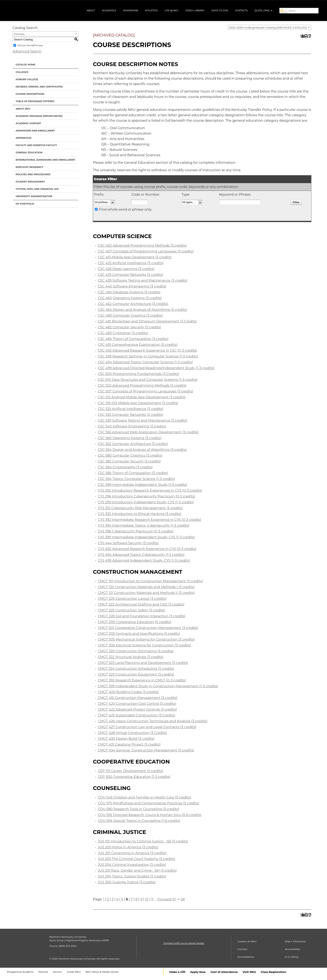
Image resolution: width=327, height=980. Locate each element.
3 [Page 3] (113, 899)
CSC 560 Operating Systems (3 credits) (130, 438)
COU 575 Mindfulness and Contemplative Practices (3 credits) (149, 803)
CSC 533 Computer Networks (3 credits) (130, 415)
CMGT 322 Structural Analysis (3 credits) (131, 657)
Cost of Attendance (224, 972)
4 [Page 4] (118, 899)
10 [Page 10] (147, 899)
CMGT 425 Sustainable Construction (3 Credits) (136, 715)
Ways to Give (220, 10)
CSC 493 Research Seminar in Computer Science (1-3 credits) (148, 356)
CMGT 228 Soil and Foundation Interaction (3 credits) (142, 616)
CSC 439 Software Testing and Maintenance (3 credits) (143, 281)
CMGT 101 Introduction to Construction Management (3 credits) (150, 581)
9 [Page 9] (141, 899)
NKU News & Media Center (102, 972)
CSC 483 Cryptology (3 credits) (123, 333)
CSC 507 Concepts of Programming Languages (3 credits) (146, 391)
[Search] (284, 11)
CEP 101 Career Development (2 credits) (130, 771)
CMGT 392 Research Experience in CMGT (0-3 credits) (142, 680)
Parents (43, 972)
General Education (29, 152)
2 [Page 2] (108, 899)
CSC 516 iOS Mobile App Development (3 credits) (138, 403)
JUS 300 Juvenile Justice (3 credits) (127, 882)
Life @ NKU (172, 10)
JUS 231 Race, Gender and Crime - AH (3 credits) (137, 871)
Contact (242, 949)
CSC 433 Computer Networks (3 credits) (131, 275)
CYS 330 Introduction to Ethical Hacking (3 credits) (140, 514)
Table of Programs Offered (35, 101)
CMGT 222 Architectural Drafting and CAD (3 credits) (141, 604)
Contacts (241, 10)
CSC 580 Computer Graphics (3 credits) (130, 456)
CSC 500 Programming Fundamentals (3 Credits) (138, 374)
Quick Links (263, 10)
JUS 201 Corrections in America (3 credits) (132, 853)
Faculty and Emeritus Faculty (36, 145)
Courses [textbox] (19, 34)
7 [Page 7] (132, 899)
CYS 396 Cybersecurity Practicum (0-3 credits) (136, 531)
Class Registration (273, 972)
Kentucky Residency (30, 167)
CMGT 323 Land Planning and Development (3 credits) (143, 663)
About (91, 10)
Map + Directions (295, 941)
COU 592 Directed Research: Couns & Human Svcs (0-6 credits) (150, 815)
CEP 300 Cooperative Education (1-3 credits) (134, 777)
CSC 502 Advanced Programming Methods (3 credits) (142, 386)
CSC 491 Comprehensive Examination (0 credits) (138, 345)
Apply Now (198, 972)
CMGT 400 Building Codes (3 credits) (128, 692)
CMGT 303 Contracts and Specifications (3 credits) (139, 634)
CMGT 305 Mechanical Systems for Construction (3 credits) (146, 639)
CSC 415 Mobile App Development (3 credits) (135, 257)
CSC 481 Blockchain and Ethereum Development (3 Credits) (147, 321)
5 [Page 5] (122, 899)
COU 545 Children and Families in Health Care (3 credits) (145, 797)
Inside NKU (74, 972)
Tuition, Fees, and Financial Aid (37, 189)
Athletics (151, 10)
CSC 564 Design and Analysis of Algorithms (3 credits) (142, 450)
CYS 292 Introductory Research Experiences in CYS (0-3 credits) (150, 491)
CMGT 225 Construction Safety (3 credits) (131, 610)
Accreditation (246, 957)
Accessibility (292, 949)
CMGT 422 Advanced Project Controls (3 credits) (137, 709)
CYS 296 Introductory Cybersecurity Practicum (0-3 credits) (147, 496)
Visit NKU (249, 972)
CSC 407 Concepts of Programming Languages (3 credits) (146, 251)
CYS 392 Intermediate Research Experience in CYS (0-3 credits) (150, 520)
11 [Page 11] (152, 899)
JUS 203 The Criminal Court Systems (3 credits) (136, 859)
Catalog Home (25, 65)
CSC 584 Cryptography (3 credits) (125, 467)
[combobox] (269, 27)
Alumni (57, 972)
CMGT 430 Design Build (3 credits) (126, 739)
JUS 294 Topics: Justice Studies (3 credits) (132, 876)
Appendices (24, 138)
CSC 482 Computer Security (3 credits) (129, 327)
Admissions (131, 10)
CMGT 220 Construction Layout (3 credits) (132, 599)
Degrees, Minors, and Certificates (39, 87)
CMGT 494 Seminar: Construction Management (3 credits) (146, 750)
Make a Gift (177, 972)
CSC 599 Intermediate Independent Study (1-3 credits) (142, 485)
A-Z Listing (292, 957)
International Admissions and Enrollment (45, 160)
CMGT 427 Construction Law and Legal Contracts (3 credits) (147, 727)
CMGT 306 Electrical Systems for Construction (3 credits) (144, 645)
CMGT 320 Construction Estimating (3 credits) (136, 651)
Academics (109, 10)
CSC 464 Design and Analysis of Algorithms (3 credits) (142, 310)
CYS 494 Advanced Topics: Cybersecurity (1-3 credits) (141, 555)
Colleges (22, 72)
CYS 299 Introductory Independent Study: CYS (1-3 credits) (146, 502)
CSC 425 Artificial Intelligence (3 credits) (131, 263)
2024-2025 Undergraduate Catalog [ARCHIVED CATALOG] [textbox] (268, 27)
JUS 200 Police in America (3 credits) (128, 847)
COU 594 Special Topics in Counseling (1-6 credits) (139, 821)
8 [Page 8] (136, 899)
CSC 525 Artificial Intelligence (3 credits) (131, 409)
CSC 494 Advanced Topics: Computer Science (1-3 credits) (145, 362)
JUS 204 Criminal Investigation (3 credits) (132, 865)
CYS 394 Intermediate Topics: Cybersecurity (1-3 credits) (144, 526)
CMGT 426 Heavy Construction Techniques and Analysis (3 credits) (153, 721)
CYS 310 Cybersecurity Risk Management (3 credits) (140, 508)
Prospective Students (20, 972)
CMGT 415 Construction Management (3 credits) (138, 698)
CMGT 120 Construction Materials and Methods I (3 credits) (146, 587)
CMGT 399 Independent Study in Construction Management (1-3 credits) (158, 686)
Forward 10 (167, 899)
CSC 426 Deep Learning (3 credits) (126, 269)
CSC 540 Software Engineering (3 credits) (132, 426)
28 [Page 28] (183, 899)
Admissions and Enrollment (35, 131)
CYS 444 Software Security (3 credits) (128, 543)
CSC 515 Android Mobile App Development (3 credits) (142, 397)
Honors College (27, 79)
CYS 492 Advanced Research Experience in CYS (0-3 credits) (147, 549)
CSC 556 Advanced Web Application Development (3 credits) (148, 432)
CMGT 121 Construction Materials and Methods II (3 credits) (146, 593)
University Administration (34, 196)
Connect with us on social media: (184, 943)
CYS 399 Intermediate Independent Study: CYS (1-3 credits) (146, 537)
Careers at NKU (247, 941)
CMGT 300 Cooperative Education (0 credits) (135, 622)
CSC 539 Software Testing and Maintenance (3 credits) (143, 421)
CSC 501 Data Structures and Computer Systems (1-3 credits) (148, 380)
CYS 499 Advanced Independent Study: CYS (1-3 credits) (144, 561)
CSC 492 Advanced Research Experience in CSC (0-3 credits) (147, 351)
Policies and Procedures (33, 174)
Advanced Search (27, 51)
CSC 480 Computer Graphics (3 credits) (130, 316)
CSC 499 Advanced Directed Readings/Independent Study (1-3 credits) (156, 368)
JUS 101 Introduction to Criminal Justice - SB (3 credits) (143, 841)
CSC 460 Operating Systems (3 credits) (130, 298)
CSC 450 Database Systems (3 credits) (129, 292)
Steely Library (195, 10)
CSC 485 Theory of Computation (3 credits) (133, 339)
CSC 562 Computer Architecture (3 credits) (133, 444)
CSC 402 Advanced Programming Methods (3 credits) (142, 246)
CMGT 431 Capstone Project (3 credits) (129, 744)
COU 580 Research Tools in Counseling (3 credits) (138, 809)
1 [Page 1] (104, 899)
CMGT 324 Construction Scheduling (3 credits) (136, 669)
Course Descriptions (30, 94)
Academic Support (28, 123)
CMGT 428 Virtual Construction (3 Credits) (132, 733)
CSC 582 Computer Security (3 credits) (129, 461)
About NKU (23, 109)
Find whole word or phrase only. (126, 209)
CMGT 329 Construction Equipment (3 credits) (136, 674)
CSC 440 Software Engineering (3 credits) (132, 286)
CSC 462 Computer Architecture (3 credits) (133, 304)
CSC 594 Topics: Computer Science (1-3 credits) (136, 479)
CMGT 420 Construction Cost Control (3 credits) (137, 704)
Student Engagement (30, 182)
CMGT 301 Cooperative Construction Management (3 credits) (148, 628)
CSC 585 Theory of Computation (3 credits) (133, 473)
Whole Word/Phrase (30, 45)
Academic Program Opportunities (39, 116)
